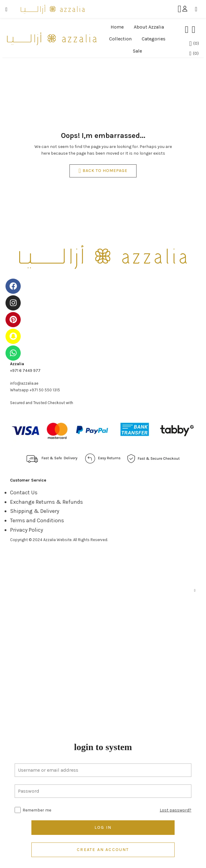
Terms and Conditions (37, 520)
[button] (198, 9)
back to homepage (103, 171)
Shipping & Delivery (35, 511)
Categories (154, 39)
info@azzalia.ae (24, 383)
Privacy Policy (27, 530)
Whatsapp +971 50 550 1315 (35, 390)
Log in (103, 827)
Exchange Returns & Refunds (46, 502)
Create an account (103, 850)
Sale (137, 51)
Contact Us (24, 492)
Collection (120, 39)
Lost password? (176, 810)
